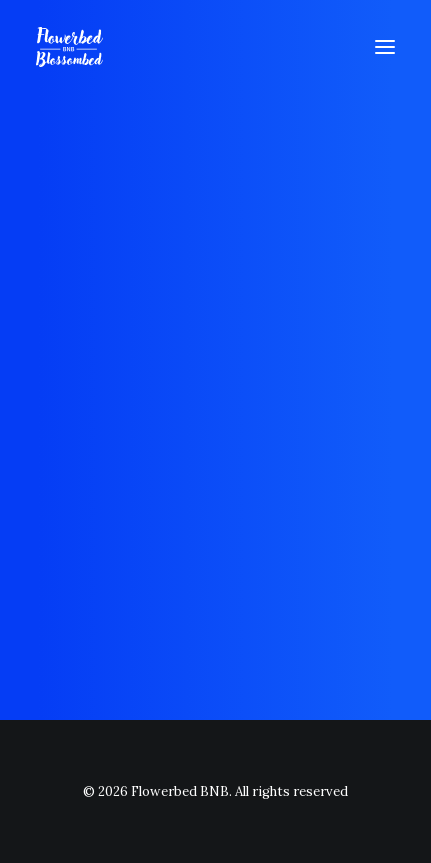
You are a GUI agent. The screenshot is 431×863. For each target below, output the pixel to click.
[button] (385, 47)
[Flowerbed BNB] (69, 47)
